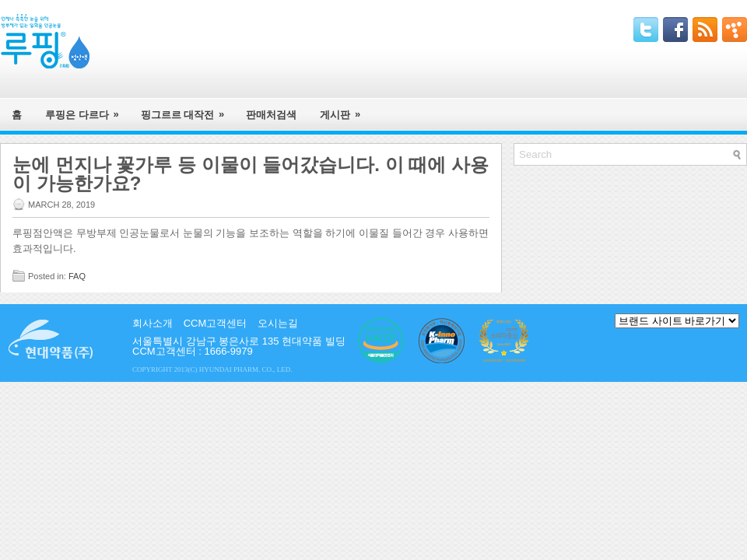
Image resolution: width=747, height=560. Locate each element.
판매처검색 (271, 115)
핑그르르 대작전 (188, 109)
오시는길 (278, 323)
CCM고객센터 (216, 323)
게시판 (345, 109)
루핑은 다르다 (87, 109)
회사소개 (153, 323)
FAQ (77, 276)
